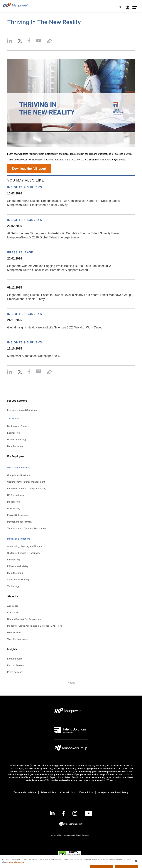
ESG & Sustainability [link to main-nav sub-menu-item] (18, 566)
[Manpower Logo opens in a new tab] (68, 711)
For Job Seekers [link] (17, 401)
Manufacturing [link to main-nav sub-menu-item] (15, 446)
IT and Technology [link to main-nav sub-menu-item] (17, 439)
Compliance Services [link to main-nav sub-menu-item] (18, 475)
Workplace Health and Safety (113, 792)
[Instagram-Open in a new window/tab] (75, 813)
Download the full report (29, 169)
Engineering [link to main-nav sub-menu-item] (13, 433)
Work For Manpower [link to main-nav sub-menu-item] (18, 639)
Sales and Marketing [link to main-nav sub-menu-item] (18, 580)
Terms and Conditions (25, 792)
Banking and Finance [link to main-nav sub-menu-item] (18, 426)
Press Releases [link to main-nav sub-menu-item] (15, 672)
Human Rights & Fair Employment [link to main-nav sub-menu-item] (25, 619)
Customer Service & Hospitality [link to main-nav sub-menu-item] (24, 553)
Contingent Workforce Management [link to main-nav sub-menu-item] (26, 482)
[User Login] (128, 8)
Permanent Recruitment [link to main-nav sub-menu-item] (20, 522)
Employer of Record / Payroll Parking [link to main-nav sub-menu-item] (27, 488)
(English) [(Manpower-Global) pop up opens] (71, 824)
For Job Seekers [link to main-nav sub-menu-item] (16, 665)
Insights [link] (12, 649)
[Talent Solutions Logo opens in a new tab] (71, 730)
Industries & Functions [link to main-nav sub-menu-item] (19, 539)
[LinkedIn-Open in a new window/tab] (52, 813)
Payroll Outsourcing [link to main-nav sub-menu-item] (18, 515)
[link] (71, 813)
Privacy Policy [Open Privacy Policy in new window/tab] (48, 792)
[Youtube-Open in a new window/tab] (89, 813)
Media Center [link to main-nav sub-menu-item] (14, 632)
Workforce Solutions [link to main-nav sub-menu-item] (18, 468)
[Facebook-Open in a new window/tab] (64, 813)
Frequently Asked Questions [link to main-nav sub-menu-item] (22, 410)
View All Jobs (86, 792)
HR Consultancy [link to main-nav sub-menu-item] (16, 495)
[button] (135, 7)
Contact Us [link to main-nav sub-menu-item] (13, 612)
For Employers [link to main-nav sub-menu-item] (15, 659)
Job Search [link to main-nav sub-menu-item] (13, 419)
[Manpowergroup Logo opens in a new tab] (71, 749)
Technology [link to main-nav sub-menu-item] (13, 586)
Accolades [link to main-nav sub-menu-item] (13, 606)
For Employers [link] (16, 456)
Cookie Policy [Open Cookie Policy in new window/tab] (67, 792)
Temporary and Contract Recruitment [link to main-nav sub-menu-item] (27, 528)
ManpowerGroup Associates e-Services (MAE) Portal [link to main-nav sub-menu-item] (35, 626)
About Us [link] (13, 596)
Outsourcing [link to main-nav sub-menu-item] (14, 508)
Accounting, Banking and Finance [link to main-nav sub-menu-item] (25, 546)
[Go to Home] (15, 6)
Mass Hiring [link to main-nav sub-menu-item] (13, 502)
